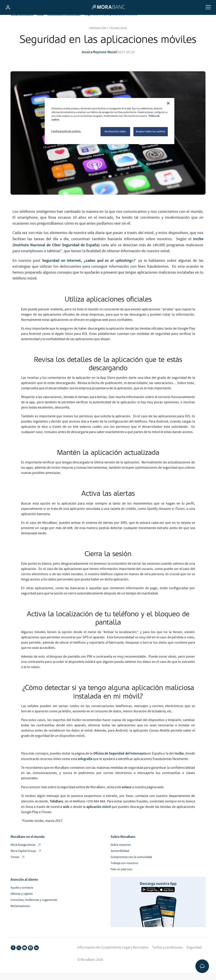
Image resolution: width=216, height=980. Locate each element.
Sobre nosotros (121, 852)
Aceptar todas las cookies (151, 131)
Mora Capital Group (26, 858)
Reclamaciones (20, 913)
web (66, 814)
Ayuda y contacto (22, 895)
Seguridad (194, 955)
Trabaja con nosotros (124, 870)
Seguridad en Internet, (89, 268)
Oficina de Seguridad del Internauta (120, 760)
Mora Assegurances (26, 852)
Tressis (18, 864)
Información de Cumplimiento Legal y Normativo (113, 955)
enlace (127, 794)
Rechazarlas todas (115, 131)
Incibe (179, 760)
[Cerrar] (168, 103)
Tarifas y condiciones (167, 955)
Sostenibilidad (120, 858)
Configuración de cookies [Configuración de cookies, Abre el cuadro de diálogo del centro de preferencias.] (66, 131)
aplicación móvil (98, 814)
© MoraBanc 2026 (90, 967)
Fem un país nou (121, 877)
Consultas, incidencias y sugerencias (34, 907)
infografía (85, 766)
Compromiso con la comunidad (131, 864)
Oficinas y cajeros (22, 901)
